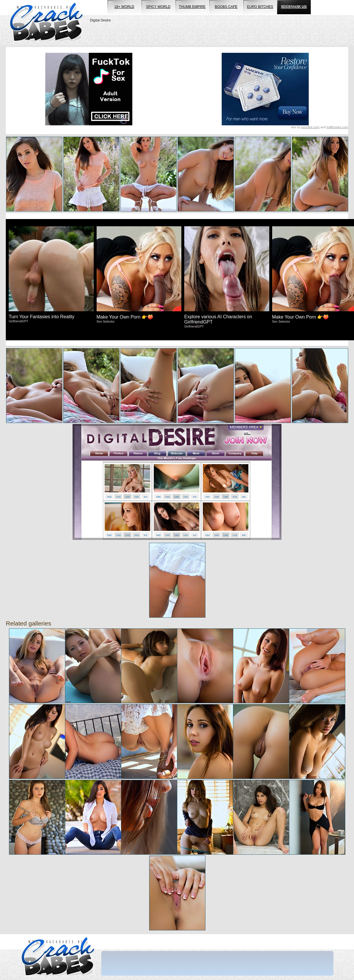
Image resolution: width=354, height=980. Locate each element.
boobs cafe (226, 7)
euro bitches (260, 7)
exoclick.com (310, 127)
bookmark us (294, 7)
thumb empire (192, 7)
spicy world (158, 7)
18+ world (124, 7)
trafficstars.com (337, 127)
